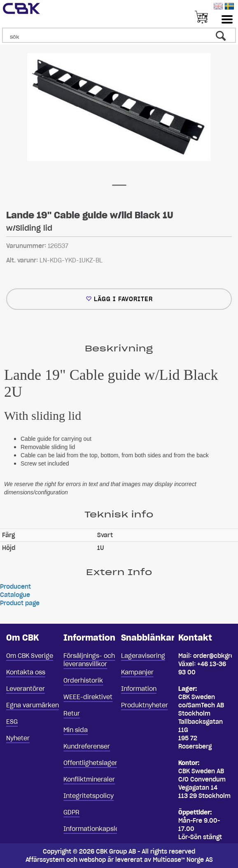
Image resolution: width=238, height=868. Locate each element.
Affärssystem (45, 860)
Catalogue (15, 595)
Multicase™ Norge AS (183, 860)
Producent (15, 587)
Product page (20, 603)
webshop (92, 860)
